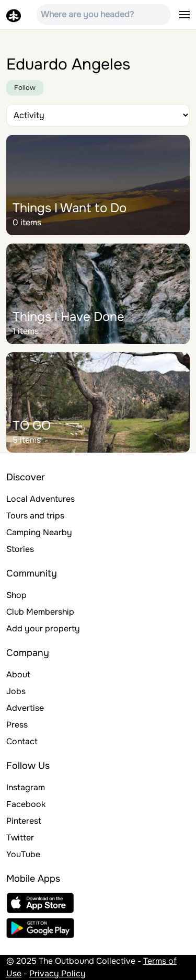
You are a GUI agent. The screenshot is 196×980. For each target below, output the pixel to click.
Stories (20, 549)
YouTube (23, 854)
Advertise (25, 708)
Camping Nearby (39, 532)
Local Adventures (41, 499)
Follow (25, 88)
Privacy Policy (57, 973)
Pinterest (24, 821)
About (18, 675)
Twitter (20, 838)
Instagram (26, 787)
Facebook (26, 804)
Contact (22, 741)
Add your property (43, 629)
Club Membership (40, 612)
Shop (16, 595)
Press (17, 725)
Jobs (16, 691)
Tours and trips (35, 516)
